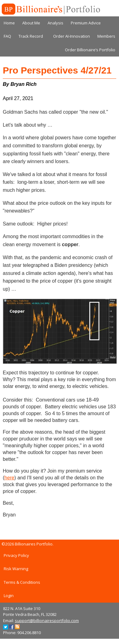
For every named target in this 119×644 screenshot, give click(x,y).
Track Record (31, 36)
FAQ (7, 36)
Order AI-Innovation (72, 36)
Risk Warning (16, 569)
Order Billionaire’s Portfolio (90, 50)
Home (9, 23)
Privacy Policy (16, 555)
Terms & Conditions (22, 582)
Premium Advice (86, 23)
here (9, 478)
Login (9, 596)
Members (106, 36)
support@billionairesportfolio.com (47, 621)
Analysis (55, 23)
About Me (31, 23)
